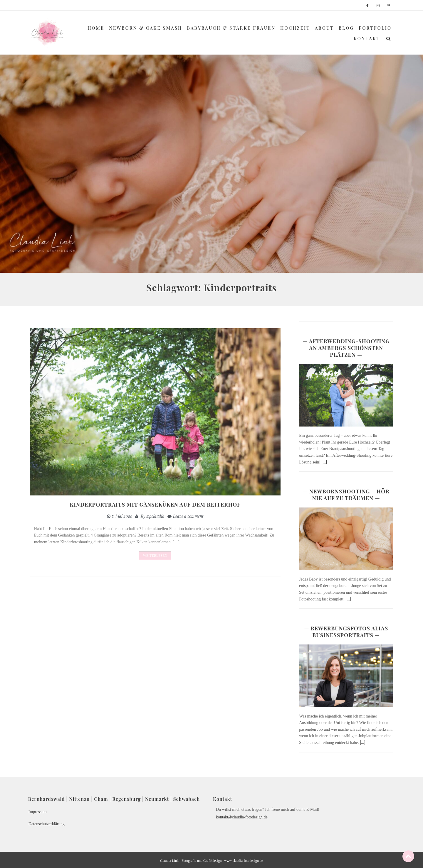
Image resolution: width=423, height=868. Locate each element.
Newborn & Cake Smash (146, 28)
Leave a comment (188, 516)
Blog (346, 28)
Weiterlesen (155, 556)
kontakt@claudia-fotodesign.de (242, 817)
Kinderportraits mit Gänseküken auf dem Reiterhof (155, 505)
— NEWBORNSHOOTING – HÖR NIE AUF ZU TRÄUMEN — (346, 495)
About (324, 28)
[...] (324, 462)
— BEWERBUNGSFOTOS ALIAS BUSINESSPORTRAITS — (346, 632)
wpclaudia (155, 516)
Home (96, 28)
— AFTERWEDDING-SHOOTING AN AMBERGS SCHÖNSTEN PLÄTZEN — (346, 348)
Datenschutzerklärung (47, 824)
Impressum (38, 812)
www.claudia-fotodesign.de (244, 861)
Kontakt (367, 38)
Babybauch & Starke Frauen (231, 28)
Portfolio (375, 28)
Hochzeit (295, 28)
